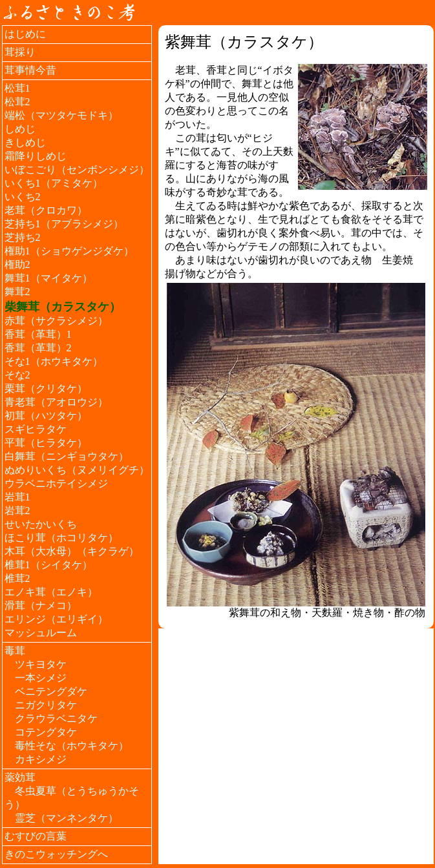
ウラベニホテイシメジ (56, 483)
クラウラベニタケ (56, 718)
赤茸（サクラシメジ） (56, 321)
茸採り (20, 52)
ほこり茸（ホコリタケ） (61, 538)
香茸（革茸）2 (38, 348)
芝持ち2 (23, 237)
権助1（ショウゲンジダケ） (69, 251)
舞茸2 (17, 292)
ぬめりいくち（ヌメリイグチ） (77, 470)
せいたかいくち (41, 524)
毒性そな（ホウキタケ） (72, 746)
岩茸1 (17, 497)
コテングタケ (46, 732)
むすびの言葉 (36, 836)
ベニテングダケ (51, 691)
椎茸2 (17, 578)
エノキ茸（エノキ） (51, 592)
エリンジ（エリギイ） (56, 619)
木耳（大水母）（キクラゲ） (72, 551)
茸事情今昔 (30, 70)
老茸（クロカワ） (46, 210)
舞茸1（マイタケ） (48, 278)
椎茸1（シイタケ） (48, 565)
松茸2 (17, 102)
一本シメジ (41, 678)
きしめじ (25, 142)
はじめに (25, 34)
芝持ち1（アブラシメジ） (64, 224)
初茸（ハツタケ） (46, 416)
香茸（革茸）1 (38, 334)
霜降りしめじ (36, 156)
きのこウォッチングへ (56, 854)
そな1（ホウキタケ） (54, 361)
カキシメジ (41, 759)
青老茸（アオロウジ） (56, 402)
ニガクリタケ (46, 705)
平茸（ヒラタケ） (46, 443)
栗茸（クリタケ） (46, 388)
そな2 (17, 375)
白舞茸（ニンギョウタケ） (67, 456)
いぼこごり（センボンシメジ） (77, 170)
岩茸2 (17, 511)
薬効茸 (20, 777)
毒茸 (15, 651)
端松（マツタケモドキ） (61, 115)
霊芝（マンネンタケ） (67, 818)
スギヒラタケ (36, 429)
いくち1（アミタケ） (54, 183)
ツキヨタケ (41, 664)
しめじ (20, 129)
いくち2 (23, 197)
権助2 (17, 264)
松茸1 (17, 88)
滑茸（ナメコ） (41, 605)
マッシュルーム (41, 633)
